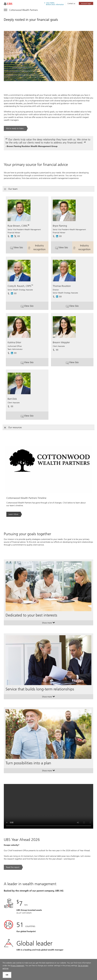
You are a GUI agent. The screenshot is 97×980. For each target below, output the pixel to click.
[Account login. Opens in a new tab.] (86, 3)
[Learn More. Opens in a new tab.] (14, 514)
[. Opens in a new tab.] (8, 4)
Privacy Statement (17, 966)
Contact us (71, 3)
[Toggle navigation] (21, 10)
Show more (49, 623)
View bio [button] (19, 248)
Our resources (13, 427)
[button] (19, 235)
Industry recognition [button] (38, 247)
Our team (11, 189)
